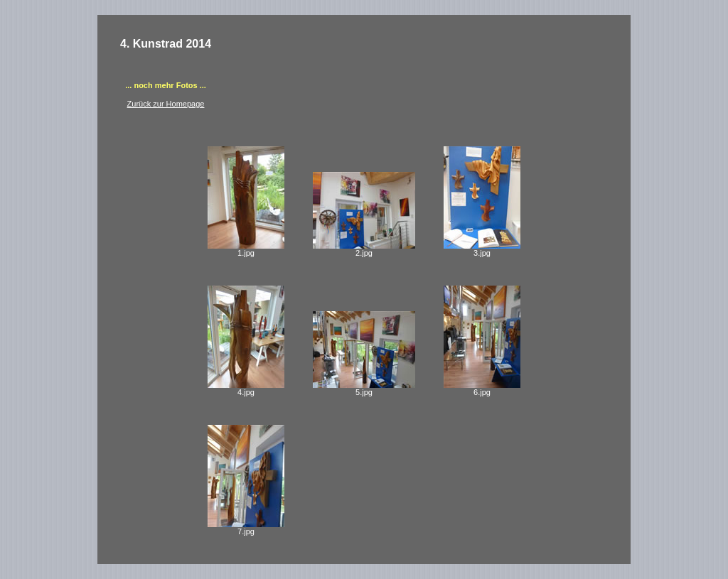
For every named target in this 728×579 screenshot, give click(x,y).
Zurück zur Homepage (166, 104)
